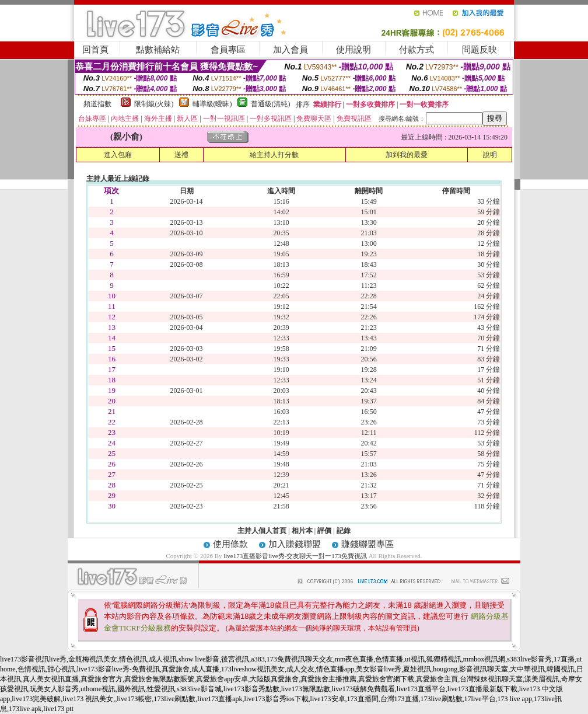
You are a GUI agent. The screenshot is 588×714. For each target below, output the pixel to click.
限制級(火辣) (154, 104)
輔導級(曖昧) (212, 104)
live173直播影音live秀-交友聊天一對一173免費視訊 (295, 556)
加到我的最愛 (407, 155)
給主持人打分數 (274, 155)
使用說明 (353, 50)
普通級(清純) (271, 104)
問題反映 (480, 50)
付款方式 (416, 50)
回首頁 (95, 50)
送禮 (181, 155)
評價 (324, 531)
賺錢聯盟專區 (367, 544)
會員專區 (228, 50)
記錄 (344, 531)
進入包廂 (118, 155)
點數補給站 (158, 50)
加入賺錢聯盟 (295, 544)
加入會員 (290, 50)
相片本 (302, 531)
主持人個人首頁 (262, 531)
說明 (490, 155)
